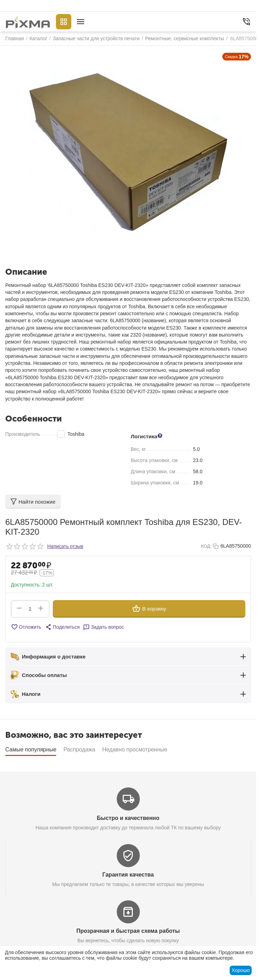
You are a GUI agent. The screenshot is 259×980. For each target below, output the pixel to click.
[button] (62, 627)
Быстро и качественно (128, 818)
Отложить (26, 627)
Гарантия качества (128, 875)
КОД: (206, 546)
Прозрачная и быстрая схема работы (128, 931)
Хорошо (241, 970)
